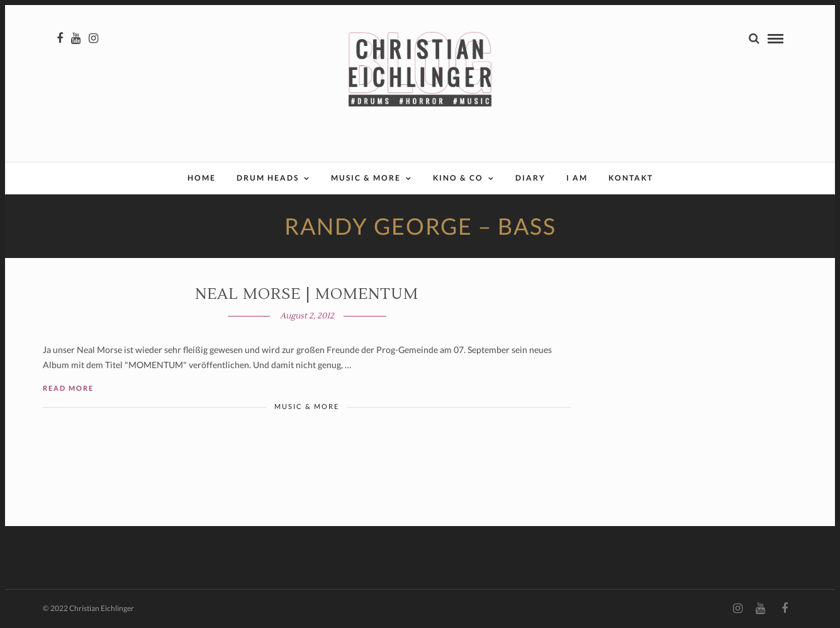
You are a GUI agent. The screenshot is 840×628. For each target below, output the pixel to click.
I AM (577, 178)
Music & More (366, 178)
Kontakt (631, 178)
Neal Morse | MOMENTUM (307, 294)
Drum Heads (268, 178)
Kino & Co (458, 178)
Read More (68, 388)
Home (202, 178)
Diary (530, 178)
